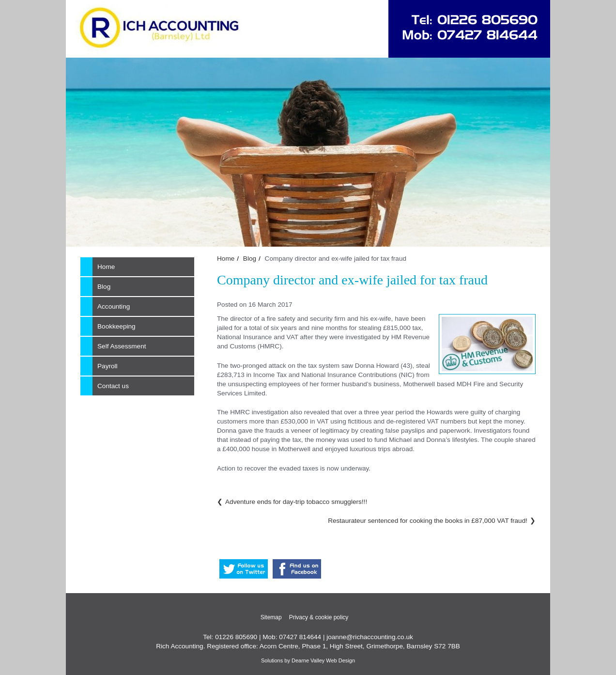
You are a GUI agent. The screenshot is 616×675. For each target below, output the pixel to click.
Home (226, 259)
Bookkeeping (116, 326)
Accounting (114, 306)
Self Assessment (122, 346)
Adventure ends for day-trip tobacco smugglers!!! (296, 502)
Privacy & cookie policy (319, 617)
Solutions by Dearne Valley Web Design (308, 660)
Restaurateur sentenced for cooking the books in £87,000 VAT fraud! (428, 521)
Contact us (113, 386)
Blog (250, 259)
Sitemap (271, 617)
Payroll (108, 366)
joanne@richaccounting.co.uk (370, 637)
